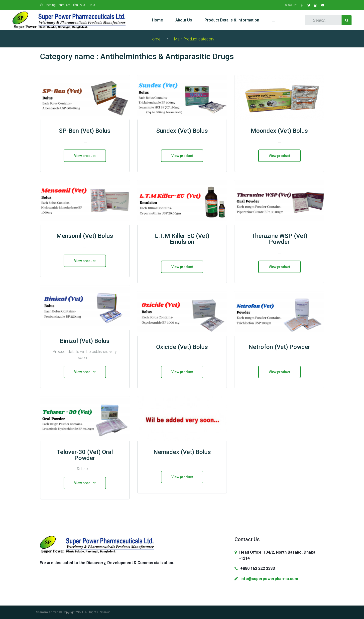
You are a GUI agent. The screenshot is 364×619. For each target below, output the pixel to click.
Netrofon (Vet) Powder (279, 347)
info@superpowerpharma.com (269, 579)
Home (157, 20)
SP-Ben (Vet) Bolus (85, 131)
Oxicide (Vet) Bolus (182, 347)
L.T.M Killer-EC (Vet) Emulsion (182, 239)
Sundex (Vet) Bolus (182, 131)
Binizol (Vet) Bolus (85, 341)
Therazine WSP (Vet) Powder (279, 239)
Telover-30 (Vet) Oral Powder (85, 455)
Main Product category (194, 39)
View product (85, 156)
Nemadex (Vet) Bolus (182, 452)
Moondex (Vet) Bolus (279, 131)
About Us (184, 20)
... (273, 20)
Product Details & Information (232, 20)
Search (347, 20)
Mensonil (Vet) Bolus (85, 236)
